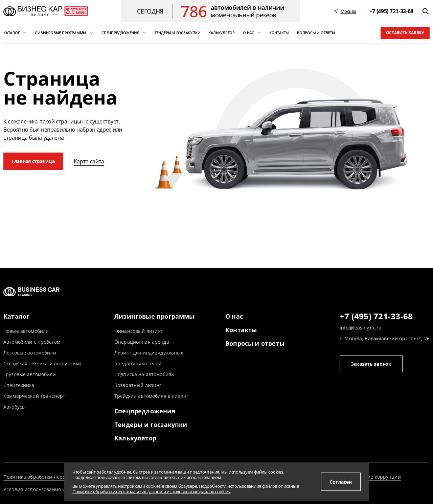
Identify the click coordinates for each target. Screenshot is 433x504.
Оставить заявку (405, 33)
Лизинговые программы (154, 316)
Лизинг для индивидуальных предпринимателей (149, 358)
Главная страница (33, 161)
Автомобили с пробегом (32, 342)
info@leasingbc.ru (361, 328)
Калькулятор (135, 438)
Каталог (16, 316)
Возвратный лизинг (138, 385)
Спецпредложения (145, 411)
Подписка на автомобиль (144, 374)
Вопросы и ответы (255, 343)
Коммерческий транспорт (34, 396)
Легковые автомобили (30, 353)
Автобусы (15, 407)
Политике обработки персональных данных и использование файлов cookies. (152, 491)
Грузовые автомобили (30, 374)
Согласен (341, 482)
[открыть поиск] (426, 11)
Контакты (241, 330)
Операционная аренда (142, 342)
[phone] (391, 11)
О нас (234, 316)
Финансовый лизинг (139, 331)
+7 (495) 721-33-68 (376, 317)
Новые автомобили (26, 331)
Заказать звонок (371, 364)
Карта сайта (89, 161)
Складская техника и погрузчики (42, 363)
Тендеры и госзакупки (151, 425)
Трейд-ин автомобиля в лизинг (151, 396)
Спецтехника (19, 385)
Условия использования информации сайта (56, 489)
